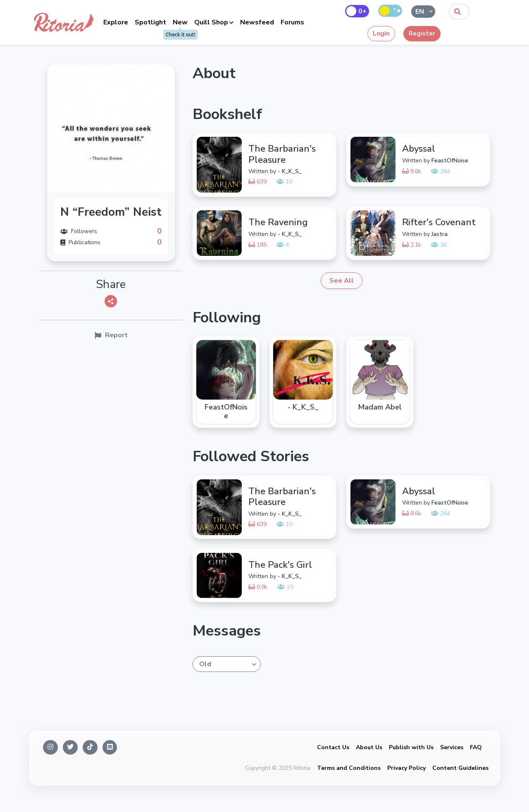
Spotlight (150, 22)
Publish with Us (411, 747)
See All (342, 281)
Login (381, 33)
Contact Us (333, 747)
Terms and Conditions (349, 768)
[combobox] (459, 12)
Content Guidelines (460, 768)
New (180, 22)
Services (452, 747)
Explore (116, 22)
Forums (292, 22)
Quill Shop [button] (211, 22)
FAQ (476, 747)
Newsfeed (257, 22)
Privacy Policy (406, 768)
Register (422, 33)
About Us (369, 747)
